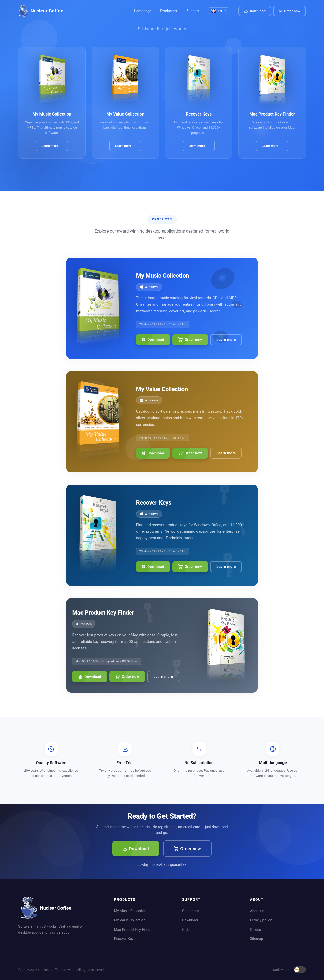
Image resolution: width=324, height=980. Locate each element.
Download (255, 11)
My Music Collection (130, 911)
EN (219, 11)
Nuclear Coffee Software (56, 970)
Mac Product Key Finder (133, 930)
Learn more (226, 340)
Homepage (143, 11)
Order (186, 930)
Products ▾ (169, 11)
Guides (256, 930)
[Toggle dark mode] (300, 970)
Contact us (191, 911)
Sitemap (257, 939)
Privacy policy (261, 920)
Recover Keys (125, 939)
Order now (190, 340)
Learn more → (52, 146)
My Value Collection (130, 920)
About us (257, 911)
